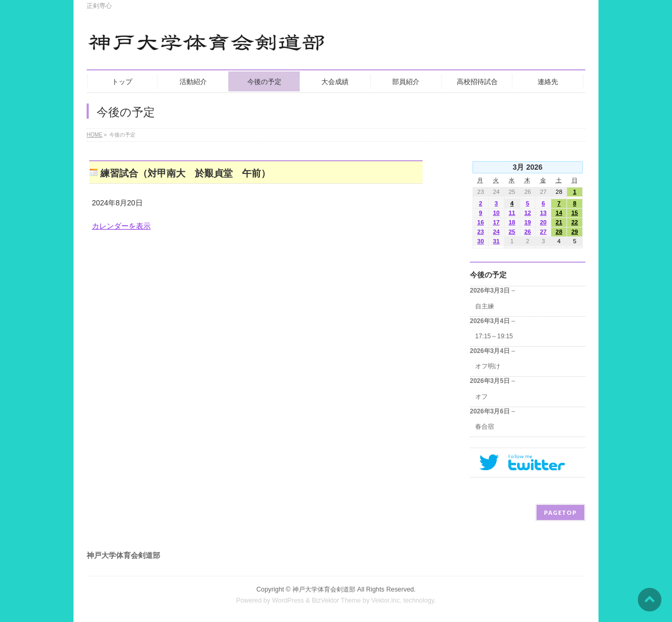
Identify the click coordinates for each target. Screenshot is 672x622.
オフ (481, 397)
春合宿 (485, 427)
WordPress (288, 600)
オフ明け (488, 366)
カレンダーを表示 (121, 226)
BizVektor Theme (337, 600)
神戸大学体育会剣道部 (324, 589)
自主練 (485, 306)
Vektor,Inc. (386, 600)
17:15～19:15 (494, 336)
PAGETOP (560, 512)
